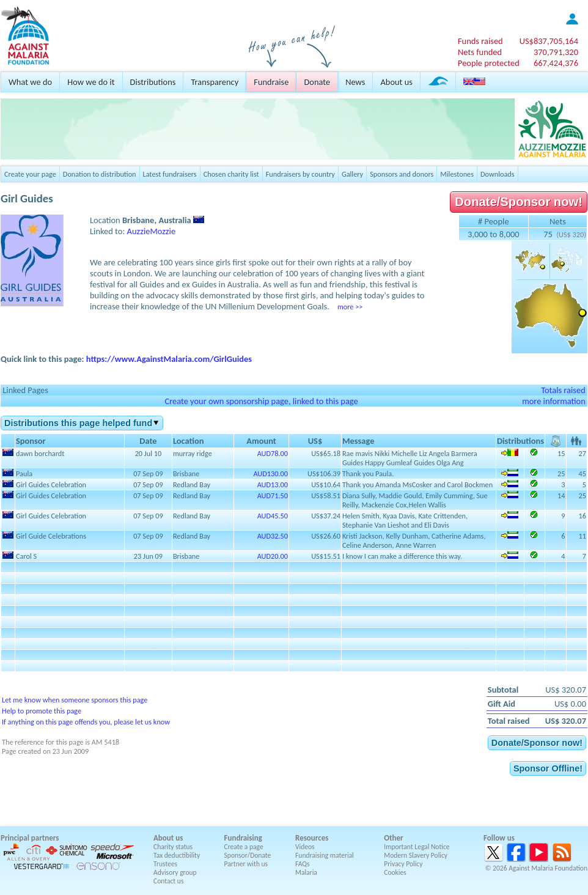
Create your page (30, 174)
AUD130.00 (270, 473)
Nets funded (480, 52)
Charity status (173, 847)
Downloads (498, 174)
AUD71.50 (273, 495)
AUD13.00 (273, 484)
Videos (305, 847)
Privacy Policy (403, 864)
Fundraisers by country (300, 174)
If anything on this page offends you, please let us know (86, 722)
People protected (489, 63)
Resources (312, 838)
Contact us (168, 881)
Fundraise (271, 82)
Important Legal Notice (417, 847)
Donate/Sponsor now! (519, 202)
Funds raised (480, 41)
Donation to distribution (100, 174)
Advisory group (175, 872)
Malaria (306, 872)
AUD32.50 (273, 536)
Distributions (153, 82)
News (355, 82)
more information (554, 401)
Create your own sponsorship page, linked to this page (261, 401)
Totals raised (563, 390)
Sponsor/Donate (248, 855)
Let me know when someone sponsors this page (75, 700)
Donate (317, 82)
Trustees (165, 864)
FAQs (303, 864)
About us (396, 82)
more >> (350, 307)
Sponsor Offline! (548, 768)
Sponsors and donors (402, 174)
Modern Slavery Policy (416, 855)
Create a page (244, 847)
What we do (30, 82)
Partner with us (246, 864)
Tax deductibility (177, 855)
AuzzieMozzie (152, 231)
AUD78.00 (273, 453)
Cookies (395, 872)
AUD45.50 (273, 516)
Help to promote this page (42, 711)
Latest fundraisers (170, 174)
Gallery (352, 174)
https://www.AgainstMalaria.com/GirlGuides (169, 359)
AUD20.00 (273, 556)
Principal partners (30, 838)
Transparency (215, 82)
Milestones (457, 174)
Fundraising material (325, 855)
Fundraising (243, 838)
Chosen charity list (231, 174)
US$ (549, 41)
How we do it (91, 82)
